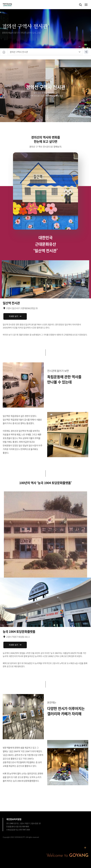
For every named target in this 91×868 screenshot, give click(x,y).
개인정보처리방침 (14, 819)
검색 (80, 5)
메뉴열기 (86, 5)
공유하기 (86, 52)
